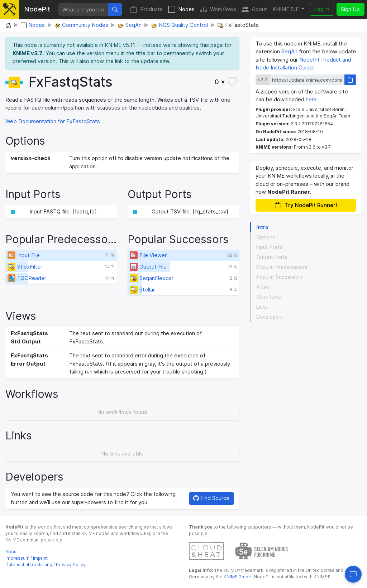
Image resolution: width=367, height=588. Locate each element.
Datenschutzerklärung (29, 565)
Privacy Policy (71, 565)
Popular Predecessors (282, 267)
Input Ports (269, 247)
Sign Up (350, 9)
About (254, 9)
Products (146, 9)
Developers (270, 317)
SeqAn (289, 51)
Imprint (40, 558)
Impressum (17, 558)
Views (263, 287)
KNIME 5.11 (286, 9)
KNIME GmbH (237, 577)
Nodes (181, 9)
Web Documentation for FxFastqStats (53, 121)
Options (266, 237)
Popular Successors (280, 277)
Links (262, 307)
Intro (262, 227)
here (311, 99)
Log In (322, 9)
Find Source (211, 498)
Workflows (218, 9)
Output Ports (272, 257)
